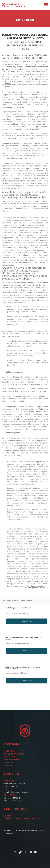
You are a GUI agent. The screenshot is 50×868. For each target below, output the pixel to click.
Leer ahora (27, 626)
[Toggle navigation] (46, 4)
